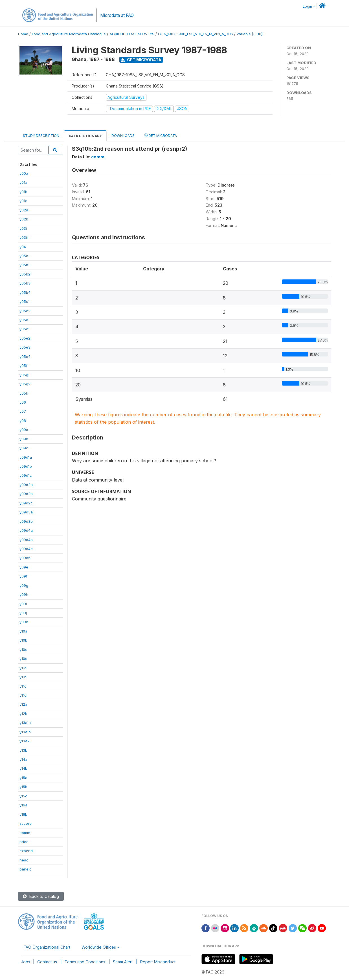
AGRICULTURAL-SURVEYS (132, 34)
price (24, 842)
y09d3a (26, 512)
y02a (24, 210)
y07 (23, 411)
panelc (26, 869)
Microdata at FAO (117, 15)
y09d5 (25, 558)
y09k (24, 622)
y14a (23, 759)
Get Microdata (141, 60)
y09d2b (26, 494)
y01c (23, 201)
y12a (23, 704)
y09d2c (26, 503)
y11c (23, 686)
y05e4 (25, 356)
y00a (24, 173)
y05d (24, 320)
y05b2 (25, 274)
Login (307, 6)
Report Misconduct (158, 962)
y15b (23, 787)
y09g (24, 585)
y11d (23, 695)
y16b (23, 814)
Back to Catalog (41, 896)
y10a (23, 631)
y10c (23, 649)
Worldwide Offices (99, 947)
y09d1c (26, 475)
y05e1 (25, 329)
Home (23, 34)
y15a (23, 778)
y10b (23, 640)
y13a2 (25, 741)
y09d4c (26, 549)
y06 (23, 402)
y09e (24, 567)
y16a (23, 805)
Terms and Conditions (85, 962)
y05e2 (25, 338)
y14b (23, 768)
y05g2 (25, 384)
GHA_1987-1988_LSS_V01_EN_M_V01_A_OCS (196, 34)
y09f (23, 576)
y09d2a (26, 485)
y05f (23, 366)
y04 (23, 247)
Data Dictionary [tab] (85, 136)
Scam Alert (123, 962)
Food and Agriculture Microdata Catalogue (69, 34)
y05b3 (25, 283)
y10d (23, 659)
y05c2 (25, 311)
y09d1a (26, 457)
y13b (23, 750)
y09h (24, 594)
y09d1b (26, 466)
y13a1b (25, 732)
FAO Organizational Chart (47, 947)
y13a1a (25, 723)
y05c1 (25, 301)
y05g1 (25, 375)
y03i (23, 228)
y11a (23, 668)
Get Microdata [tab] (161, 135)
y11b (23, 677)
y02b (24, 219)
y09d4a (26, 530)
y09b (24, 439)
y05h (24, 393)
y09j (23, 613)
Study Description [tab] (41, 136)
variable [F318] (250, 34)
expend (26, 851)
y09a (24, 430)
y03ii (24, 237)
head (24, 860)
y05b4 (25, 292)
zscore (26, 823)
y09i (23, 604)
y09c (24, 448)
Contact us (47, 962)
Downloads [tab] (123, 136)
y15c (23, 796)
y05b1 (25, 265)
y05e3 (25, 347)
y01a (23, 182)
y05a (24, 256)
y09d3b (26, 521)
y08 (23, 421)
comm (25, 833)
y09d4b (26, 540)
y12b (23, 714)
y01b (23, 192)
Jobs (26, 962)
